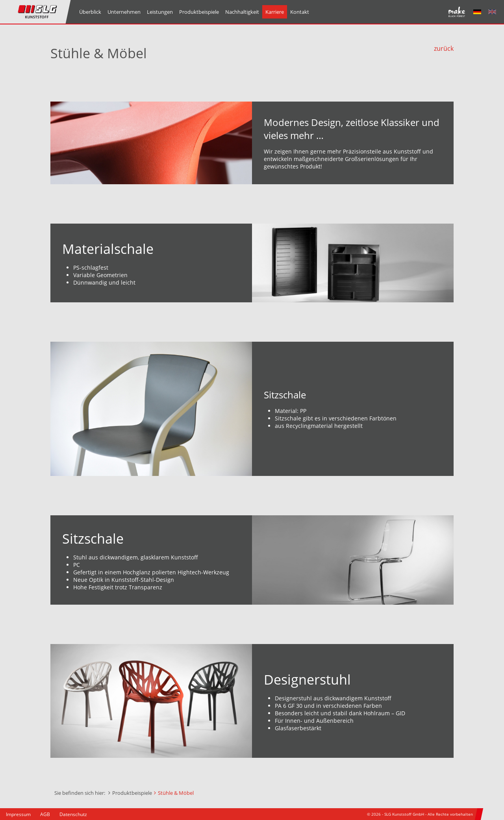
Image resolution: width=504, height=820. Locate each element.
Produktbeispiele (132, 793)
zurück (444, 48)
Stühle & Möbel (176, 793)
